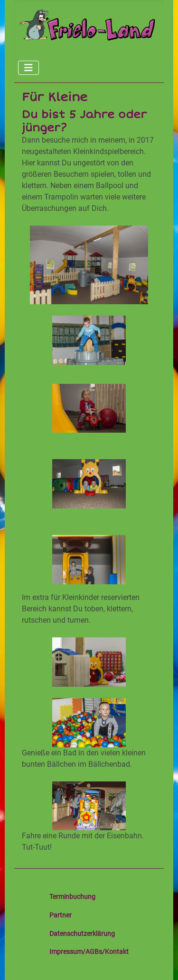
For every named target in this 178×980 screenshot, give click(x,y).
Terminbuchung (72, 897)
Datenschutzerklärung (82, 934)
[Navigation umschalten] (28, 68)
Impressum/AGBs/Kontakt (89, 952)
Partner (61, 915)
